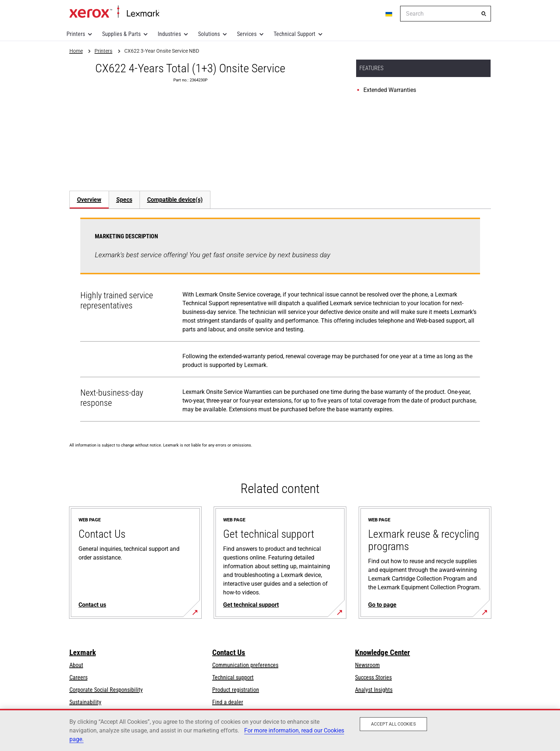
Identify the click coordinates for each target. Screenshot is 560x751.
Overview (89, 200)
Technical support (233, 677)
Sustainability (85, 702)
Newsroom (367, 665)
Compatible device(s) (175, 200)
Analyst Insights (374, 690)
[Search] (484, 14)
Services (247, 34)
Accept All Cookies (393, 724)
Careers (78, 677)
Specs (124, 200)
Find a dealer (228, 702)
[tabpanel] (280, 321)
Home (114, 12)
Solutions (209, 34)
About (76, 665)
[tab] (89, 200)
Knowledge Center (382, 653)
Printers (76, 34)
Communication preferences (245, 665)
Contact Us (229, 653)
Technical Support (295, 34)
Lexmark (83, 653)
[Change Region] (389, 14)
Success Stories (373, 677)
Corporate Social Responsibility (106, 690)
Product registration (236, 690)
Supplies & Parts (121, 34)
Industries (169, 34)
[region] (280, 730)
